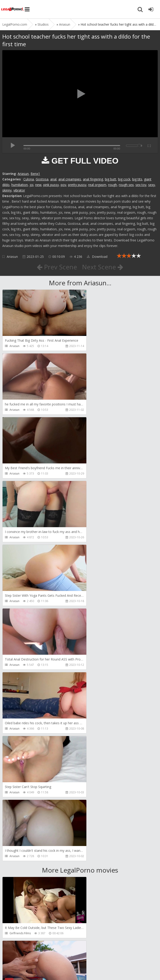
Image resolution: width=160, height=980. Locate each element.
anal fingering (93, 179)
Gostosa (42, 179)
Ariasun (23, 174)
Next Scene (103, 267)
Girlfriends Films (20, 678)
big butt (111, 179)
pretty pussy (77, 185)
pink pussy (51, 185)
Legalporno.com (13, 9)
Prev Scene (57, 267)
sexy (152, 185)
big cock (124, 179)
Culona (29, 179)
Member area (35, 954)
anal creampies (70, 179)
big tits (137, 179)
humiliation (20, 185)
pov (63, 185)
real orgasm (97, 185)
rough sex (126, 185)
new (38, 185)
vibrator (19, 190)
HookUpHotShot (20, 742)
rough (113, 185)
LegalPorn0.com (36, 968)
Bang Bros (95, 678)
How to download (68, 954)
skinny (7, 190)
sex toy (141, 185)
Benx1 (35, 174)
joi (31, 185)
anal (53, 179)
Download (97, 257)
